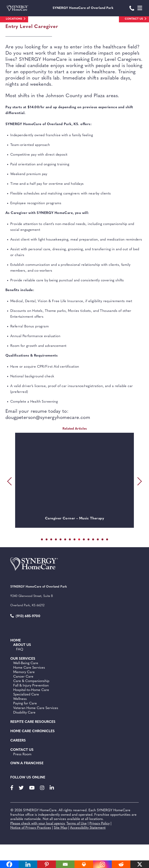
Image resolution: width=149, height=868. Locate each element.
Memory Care (24, 672)
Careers (18, 741)
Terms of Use (77, 824)
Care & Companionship (31, 681)
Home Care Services (29, 668)
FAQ (20, 649)
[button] (42, 539)
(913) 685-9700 (25, 616)
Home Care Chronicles (32, 731)
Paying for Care (25, 704)
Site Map (61, 828)
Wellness (20, 699)
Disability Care (24, 713)
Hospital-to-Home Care (31, 690)
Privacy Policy (100, 824)
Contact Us (134, 19)
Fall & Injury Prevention (31, 686)
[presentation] (10, 481)
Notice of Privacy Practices (31, 828)
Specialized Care (26, 695)
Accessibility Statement (88, 828)
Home (16, 641)
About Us (22, 645)
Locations (14, 19)
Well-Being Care (26, 663)
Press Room (22, 754)
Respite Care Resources (33, 722)
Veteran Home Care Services (36, 708)
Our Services (23, 659)
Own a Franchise (27, 763)
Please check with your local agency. (38, 824)
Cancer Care (23, 677)
